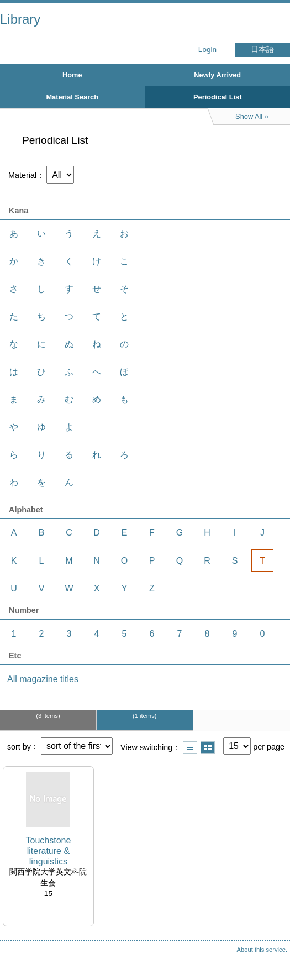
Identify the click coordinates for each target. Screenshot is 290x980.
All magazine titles (43, 679)
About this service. (262, 950)
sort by (19, 746)
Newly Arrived (217, 75)
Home (72, 75)
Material (22, 175)
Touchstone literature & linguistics (48, 851)
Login (207, 49)
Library (20, 19)
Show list (190, 748)
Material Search (72, 97)
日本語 (262, 49)
